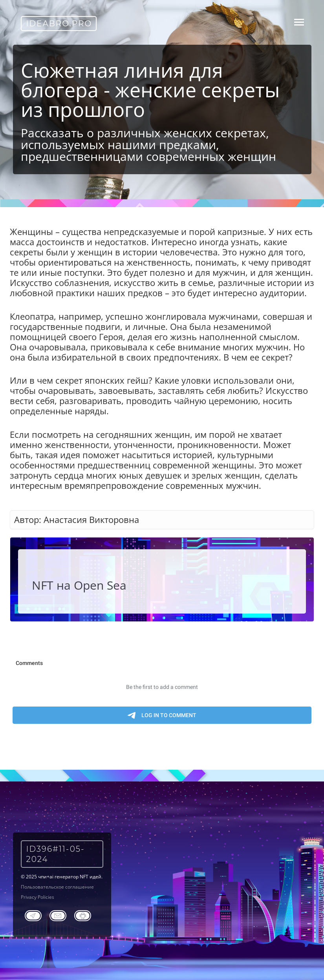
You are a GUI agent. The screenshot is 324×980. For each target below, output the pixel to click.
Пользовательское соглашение (57, 887)
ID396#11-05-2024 (56, 854)
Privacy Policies (38, 897)
